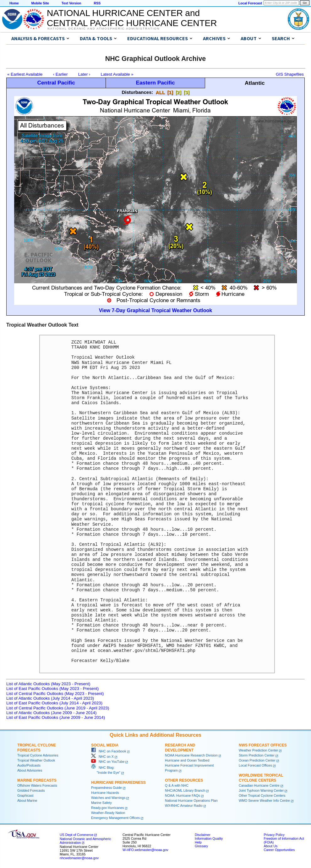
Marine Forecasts (37, 780)
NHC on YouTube (108, 762)
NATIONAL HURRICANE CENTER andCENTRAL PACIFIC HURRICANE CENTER (132, 18)
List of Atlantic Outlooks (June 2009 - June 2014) (51, 713)
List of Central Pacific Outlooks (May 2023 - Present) (55, 694)
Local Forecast (250, 3)
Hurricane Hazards (105, 793)
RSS (97, 3)
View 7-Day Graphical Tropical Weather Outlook (155, 310)
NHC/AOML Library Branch (185, 790)
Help (198, 842)
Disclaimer (203, 835)
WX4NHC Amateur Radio (184, 806)
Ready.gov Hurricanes (108, 808)
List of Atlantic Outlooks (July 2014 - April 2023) (50, 698)
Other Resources (184, 780)
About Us (270, 846)
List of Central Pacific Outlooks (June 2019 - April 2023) (58, 708)
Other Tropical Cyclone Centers (262, 795)
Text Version (71, 3)
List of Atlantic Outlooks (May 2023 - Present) (48, 684)
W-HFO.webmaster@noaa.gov (145, 850)
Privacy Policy (274, 835)
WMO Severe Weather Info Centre (264, 800)
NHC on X (102, 757)
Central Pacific (56, 83)
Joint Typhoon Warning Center (261, 790)
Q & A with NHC (177, 785)
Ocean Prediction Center (257, 760)
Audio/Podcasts (29, 765)
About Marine (27, 800)
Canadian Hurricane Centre (259, 785)
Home (14, 3)
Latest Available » (117, 74)
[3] (186, 92)
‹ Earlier (60, 74)
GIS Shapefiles (290, 74)
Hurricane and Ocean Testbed (187, 760)
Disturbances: (137, 92)
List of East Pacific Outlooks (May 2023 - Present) (52, 689)
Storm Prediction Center (257, 755)
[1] (170, 92)
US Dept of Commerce (76, 835)
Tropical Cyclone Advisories (38, 755)
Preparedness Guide (106, 788)
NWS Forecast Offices (263, 745)
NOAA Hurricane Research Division (191, 755)
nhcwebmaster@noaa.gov (79, 858)
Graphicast (25, 795)
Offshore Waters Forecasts (37, 785)
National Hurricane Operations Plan (191, 800)
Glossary (201, 846)
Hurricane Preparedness (118, 783)
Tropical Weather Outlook (36, 760)
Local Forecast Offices (255, 765)
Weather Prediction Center (258, 750)
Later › (84, 74)
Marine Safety (101, 803)
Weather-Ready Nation (108, 813)
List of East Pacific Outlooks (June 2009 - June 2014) (56, 717)
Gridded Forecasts (31, 790)
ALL (160, 92)
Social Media (105, 745)
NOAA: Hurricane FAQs (183, 795)
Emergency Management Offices (115, 818)
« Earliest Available (25, 74)
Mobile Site (40, 3)
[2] (178, 92)
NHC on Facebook (109, 751)
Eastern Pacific (155, 83)
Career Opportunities (279, 850)
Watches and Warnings (108, 798)
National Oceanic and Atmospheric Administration (104, 29)
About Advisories (30, 770)
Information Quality (209, 838)
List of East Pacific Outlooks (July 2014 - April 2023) (54, 703)
